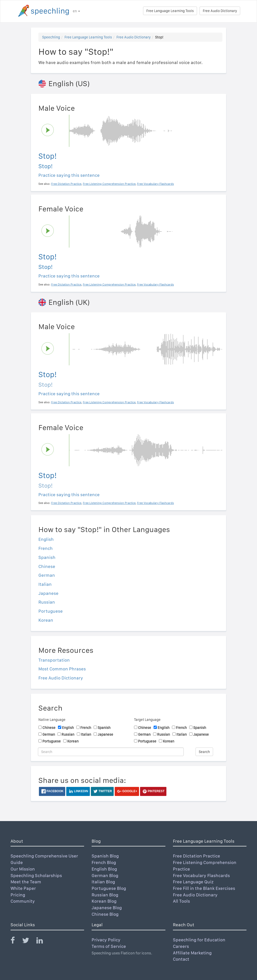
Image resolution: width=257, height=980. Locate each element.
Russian (47, 602)
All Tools (181, 901)
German (47, 575)
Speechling (51, 37)
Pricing (18, 895)
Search (204, 752)
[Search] (111, 752)
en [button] (76, 11)
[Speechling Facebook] (16, 941)
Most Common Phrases (62, 669)
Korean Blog (104, 901)
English (46, 539)
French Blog (104, 862)
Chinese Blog (105, 914)
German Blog (105, 875)
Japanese (48, 593)
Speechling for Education (199, 940)
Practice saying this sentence (69, 175)
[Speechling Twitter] (29, 941)
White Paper (23, 888)
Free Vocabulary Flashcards (201, 875)
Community (23, 901)
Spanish (47, 557)
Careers (181, 946)
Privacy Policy (106, 940)
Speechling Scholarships (36, 875)
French (46, 548)
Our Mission (23, 869)
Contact (181, 959)
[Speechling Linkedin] (43, 941)
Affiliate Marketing (192, 953)
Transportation (54, 660)
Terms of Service (109, 946)
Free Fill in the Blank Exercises (204, 888)
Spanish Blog (105, 856)
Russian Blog (105, 895)
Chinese (47, 566)
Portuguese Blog (109, 888)
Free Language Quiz (193, 882)
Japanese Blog (107, 908)
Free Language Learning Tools (170, 11)
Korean (46, 620)
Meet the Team (26, 882)
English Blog (104, 869)
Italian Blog (103, 882)
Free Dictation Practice (197, 856)
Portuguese (51, 611)
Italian (45, 584)
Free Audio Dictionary (220, 11)
